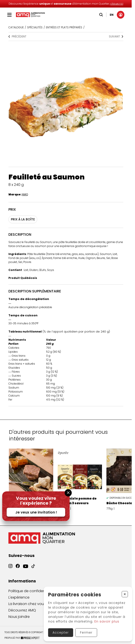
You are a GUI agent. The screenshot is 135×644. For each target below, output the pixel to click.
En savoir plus (107, 621)
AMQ (25, 194)
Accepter (61, 632)
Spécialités (35, 27)
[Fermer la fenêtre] (68, 493)
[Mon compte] (119, 15)
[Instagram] (10, 569)
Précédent (17, 37)
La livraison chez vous (27, 608)
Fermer (86, 632)
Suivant (116, 37)
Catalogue (16, 27)
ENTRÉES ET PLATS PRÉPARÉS (64, 27)
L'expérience (19, 601)
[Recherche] (100, 15)
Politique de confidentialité (31, 594)
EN (111, 15)
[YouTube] (26, 571)
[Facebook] (18, 569)
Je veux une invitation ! (36, 512)
